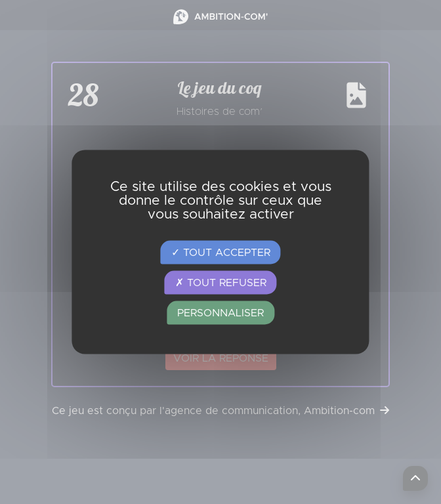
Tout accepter (221, 253)
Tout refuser (221, 283)
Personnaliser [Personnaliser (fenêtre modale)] (220, 313)
